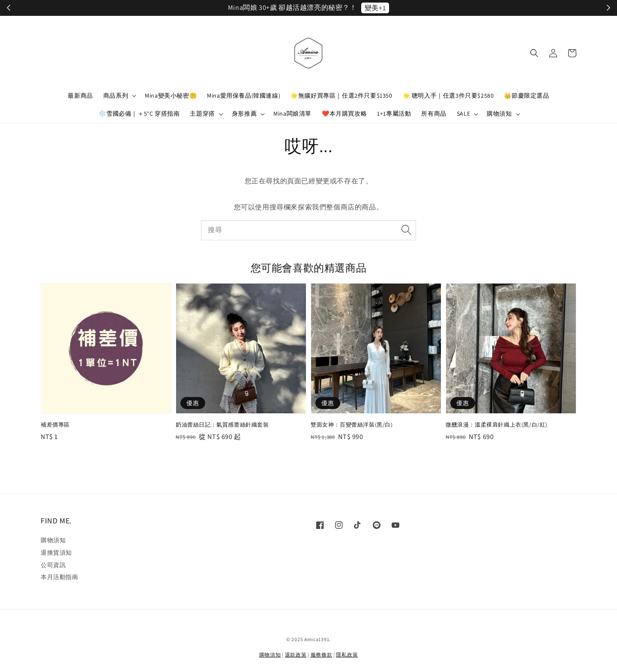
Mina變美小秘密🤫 (171, 96)
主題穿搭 (202, 113)
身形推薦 (244, 113)
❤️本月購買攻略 (344, 113)
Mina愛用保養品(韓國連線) (244, 96)
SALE (463, 113)
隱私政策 (347, 655)
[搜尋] (406, 230)
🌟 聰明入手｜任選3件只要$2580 (448, 96)
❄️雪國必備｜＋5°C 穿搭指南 (139, 113)
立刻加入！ (399, 8)
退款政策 (296, 655)
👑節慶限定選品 (526, 96)
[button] (534, 53)
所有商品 (434, 113)
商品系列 (116, 96)
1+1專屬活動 (394, 113)
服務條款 (322, 655)
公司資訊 (53, 565)
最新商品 (80, 96)
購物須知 (499, 113)
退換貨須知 (56, 553)
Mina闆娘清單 (292, 113)
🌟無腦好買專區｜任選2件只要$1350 (341, 96)
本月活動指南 (60, 577)
